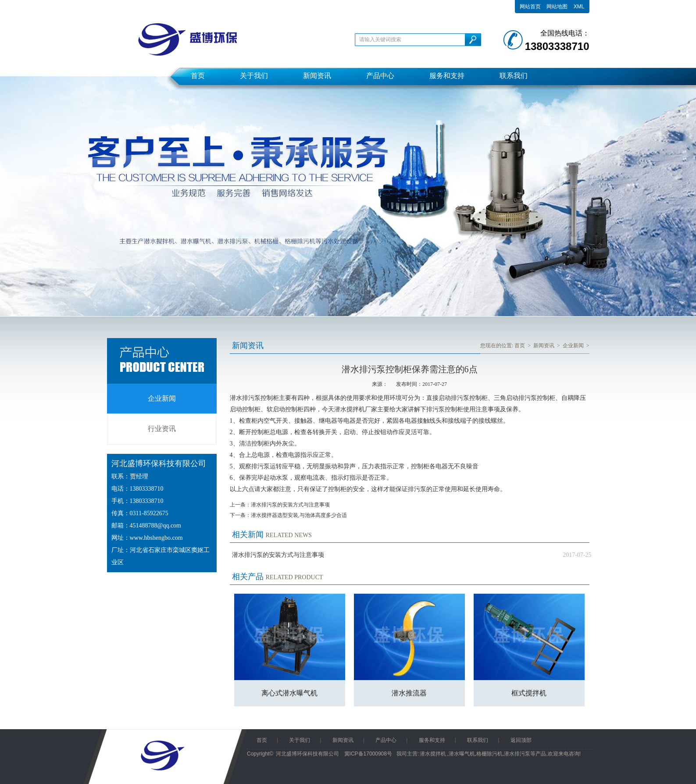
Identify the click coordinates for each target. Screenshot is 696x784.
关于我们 (254, 76)
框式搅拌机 (529, 693)
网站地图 (557, 7)
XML (579, 7)
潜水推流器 (409, 693)
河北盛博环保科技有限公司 (307, 754)
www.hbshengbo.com (156, 538)
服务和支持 (447, 76)
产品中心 (380, 76)
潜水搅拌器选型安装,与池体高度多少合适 (299, 515)
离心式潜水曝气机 (289, 693)
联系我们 (514, 76)
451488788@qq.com (156, 526)
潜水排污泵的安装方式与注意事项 (290, 505)
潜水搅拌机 (433, 754)
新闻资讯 (317, 76)
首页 (198, 76)
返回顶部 (521, 740)
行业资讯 (162, 429)
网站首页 (530, 7)
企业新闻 (162, 398)
